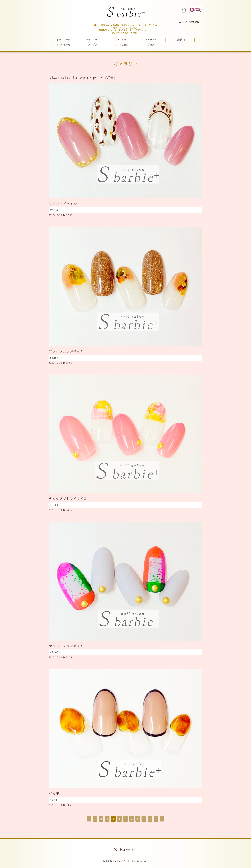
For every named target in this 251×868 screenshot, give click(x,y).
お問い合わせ (63, 45)
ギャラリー (151, 40)
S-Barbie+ (125, 850)
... (156, 819)
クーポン (93, 45)
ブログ (151, 45)
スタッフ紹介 (122, 45)
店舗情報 (180, 40)
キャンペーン (93, 40)
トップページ (63, 40)
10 (150, 819)
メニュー (122, 40)
